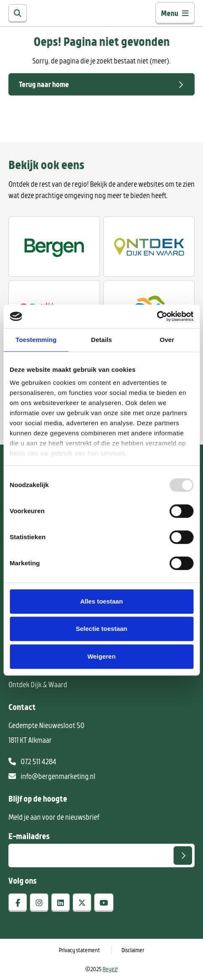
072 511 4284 (32, 761)
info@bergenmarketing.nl (52, 776)
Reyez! (110, 969)
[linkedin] (61, 903)
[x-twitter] (82, 903)
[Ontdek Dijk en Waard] (149, 246)
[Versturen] (183, 856)
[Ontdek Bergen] (54, 246)
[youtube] (104, 903)
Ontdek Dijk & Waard (38, 684)
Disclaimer (133, 950)
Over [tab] (167, 340)
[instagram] (39, 903)
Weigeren (101, 656)
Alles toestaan (102, 601)
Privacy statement (79, 950)
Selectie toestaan (101, 629)
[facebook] (18, 903)
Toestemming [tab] (36, 340)
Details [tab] (102, 340)
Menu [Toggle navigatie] (175, 13)
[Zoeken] (18, 13)
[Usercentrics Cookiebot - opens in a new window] (157, 316)
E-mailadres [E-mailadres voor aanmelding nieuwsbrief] (29, 836)
